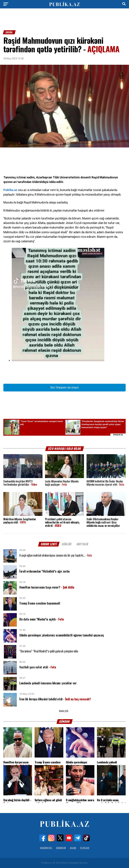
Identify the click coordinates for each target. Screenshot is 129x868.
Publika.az (10, 190)
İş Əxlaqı (85, 848)
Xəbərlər (61, 848)
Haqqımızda (46, 848)
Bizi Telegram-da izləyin (64, 388)
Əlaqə (73, 848)
